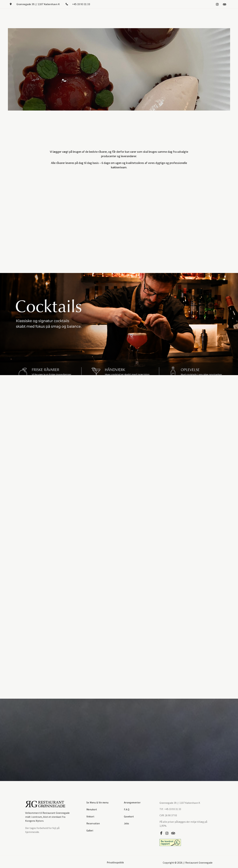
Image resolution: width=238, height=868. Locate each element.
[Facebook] (162, 832)
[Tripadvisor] (225, 4)
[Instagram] (217, 4)
